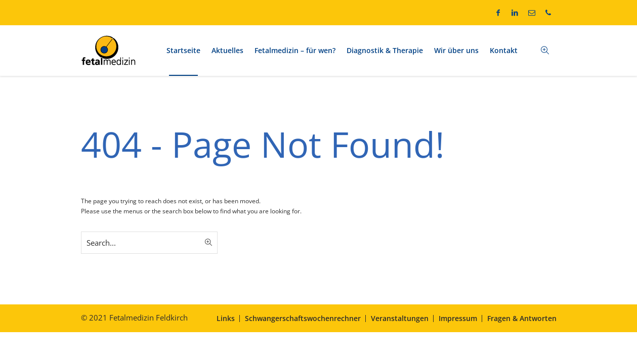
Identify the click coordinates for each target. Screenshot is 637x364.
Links (226, 318)
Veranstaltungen (400, 318)
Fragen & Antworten (522, 318)
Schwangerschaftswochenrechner (303, 318)
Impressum (458, 318)
